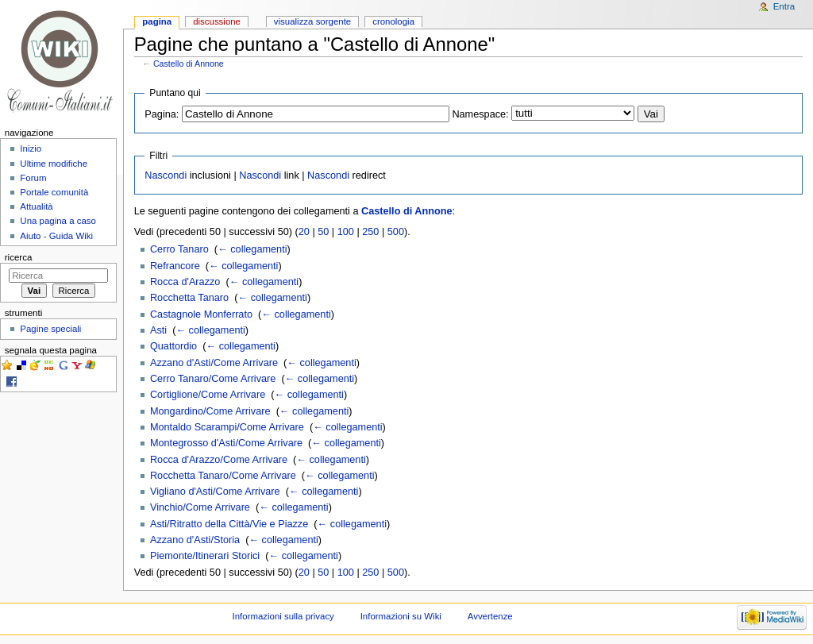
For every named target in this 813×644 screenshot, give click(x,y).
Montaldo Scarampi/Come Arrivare (227, 427)
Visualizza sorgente (312, 21)
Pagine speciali (50, 329)
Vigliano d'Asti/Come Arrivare (215, 492)
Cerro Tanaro (179, 249)
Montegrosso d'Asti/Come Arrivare (226, 443)
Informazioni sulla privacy (283, 616)
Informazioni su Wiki (401, 616)
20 (304, 232)
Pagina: (162, 114)
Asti (158, 330)
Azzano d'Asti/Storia (195, 540)
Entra (784, 6)
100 (346, 232)
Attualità (36, 206)
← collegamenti (252, 249)
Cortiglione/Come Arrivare (208, 395)
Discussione (217, 21)
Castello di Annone (189, 64)
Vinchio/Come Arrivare (200, 507)
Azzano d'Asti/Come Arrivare (214, 363)
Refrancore (175, 266)
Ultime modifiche (54, 164)
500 (396, 232)
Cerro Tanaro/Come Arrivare (213, 379)
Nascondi (166, 175)
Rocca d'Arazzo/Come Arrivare (219, 460)
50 (323, 232)
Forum (33, 178)
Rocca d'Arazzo (185, 282)
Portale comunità (54, 192)
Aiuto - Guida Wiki (56, 236)
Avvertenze (490, 616)
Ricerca (19, 257)
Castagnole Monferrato (201, 314)
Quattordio (173, 346)
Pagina (157, 21)
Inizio (31, 148)
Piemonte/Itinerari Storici (205, 556)
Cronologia (393, 21)
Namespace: (480, 114)
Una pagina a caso (58, 221)
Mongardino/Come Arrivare (210, 411)
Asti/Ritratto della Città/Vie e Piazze (229, 524)
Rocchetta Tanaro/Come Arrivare (223, 476)
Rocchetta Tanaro (189, 298)
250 (370, 232)
